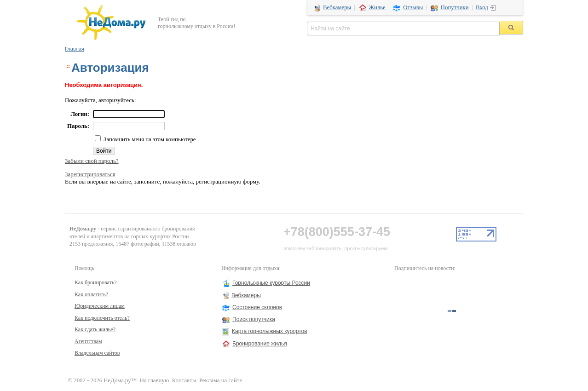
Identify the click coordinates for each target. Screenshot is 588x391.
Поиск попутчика (254, 319)
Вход (482, 7)
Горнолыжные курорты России (271, 283)
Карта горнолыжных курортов (270, 331)
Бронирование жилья (260, 344)
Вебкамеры (337, 7)
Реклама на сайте (221, 380)
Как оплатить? (91, 294)
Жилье (377, 7)
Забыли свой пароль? (92, 161)
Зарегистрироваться (90, 174)
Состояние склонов (257, 307)
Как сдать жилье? (95, 329)
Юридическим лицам (100, 306)
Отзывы (413, 7)
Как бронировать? (96, 282)
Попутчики (455, 7)
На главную (155, 380)
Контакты (184, 380)
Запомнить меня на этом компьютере (149, 139)
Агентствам (88, 341)
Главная (75, 49)
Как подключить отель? (102, 318)
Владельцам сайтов (97, 353)
